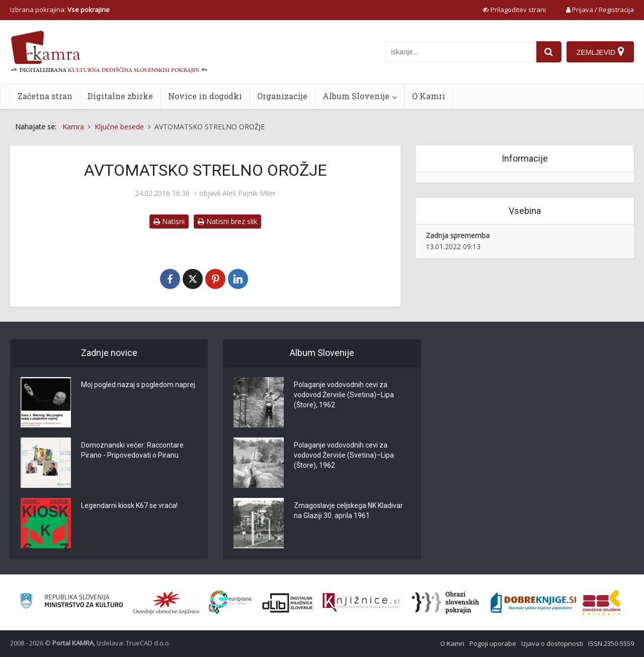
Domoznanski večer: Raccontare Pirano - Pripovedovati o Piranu (132, 450)
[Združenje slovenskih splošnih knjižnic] (361, 603)
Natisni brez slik (227, 221)
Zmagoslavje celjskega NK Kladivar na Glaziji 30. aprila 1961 (348, 510)
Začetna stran (45, 96)
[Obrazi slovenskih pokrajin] (446, 603)
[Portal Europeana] (230, 602)
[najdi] (549, 52)
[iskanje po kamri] (461, 52)
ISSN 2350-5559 (611, 643)
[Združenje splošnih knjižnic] (601, 603)
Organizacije (282, 96)
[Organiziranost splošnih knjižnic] (167, 603)
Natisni (169, 221)
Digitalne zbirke (120, 96)
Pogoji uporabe (493, 643)
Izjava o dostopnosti (552, 643)
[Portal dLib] (288, 603)
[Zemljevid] (600, 52)
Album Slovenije (356, 96)
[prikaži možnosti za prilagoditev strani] (514, 10)
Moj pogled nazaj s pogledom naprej (138, 385)
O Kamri (429, 96)
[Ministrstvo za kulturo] (71, 602)
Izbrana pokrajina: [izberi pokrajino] (60, 10)
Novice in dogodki (205, 96)
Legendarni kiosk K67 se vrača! (129, 505)
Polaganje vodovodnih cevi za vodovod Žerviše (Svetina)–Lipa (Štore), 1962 (344, 395)
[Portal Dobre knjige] (533, 603)
